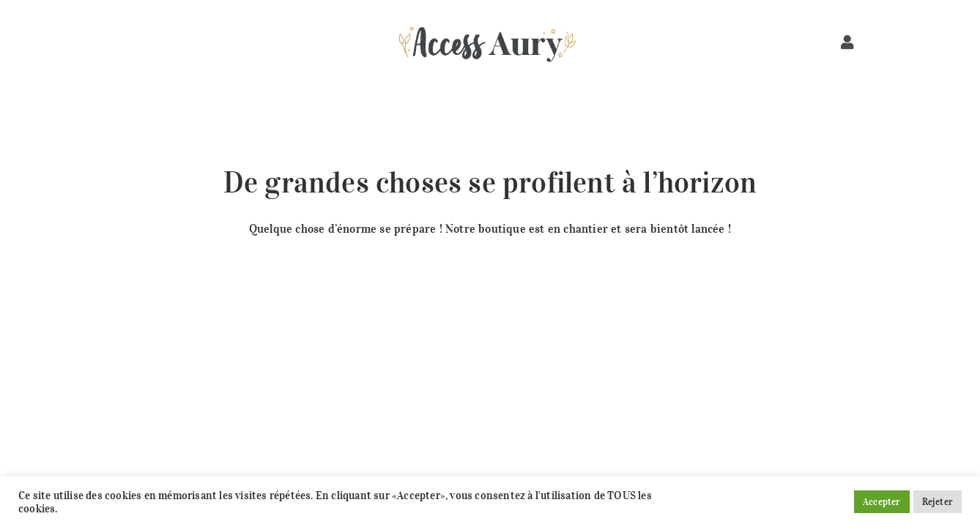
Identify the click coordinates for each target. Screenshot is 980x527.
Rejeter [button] (938, 502)
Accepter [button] (882, 502)
